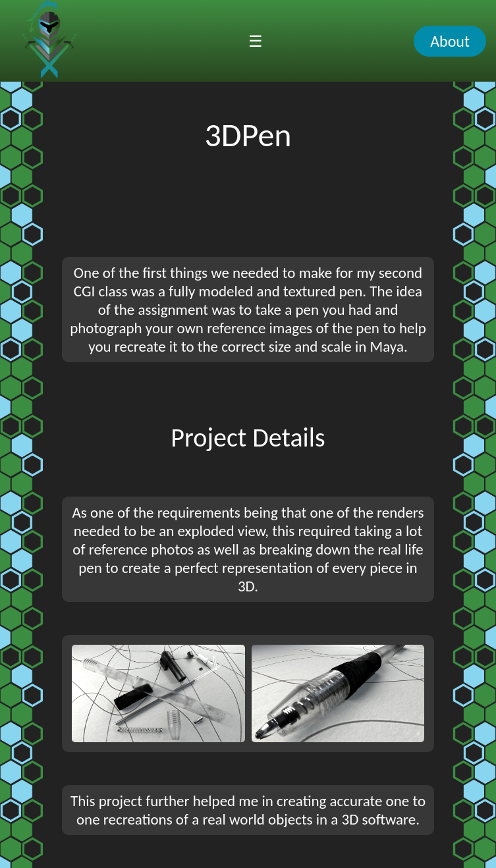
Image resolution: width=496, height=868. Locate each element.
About (450, 41)
